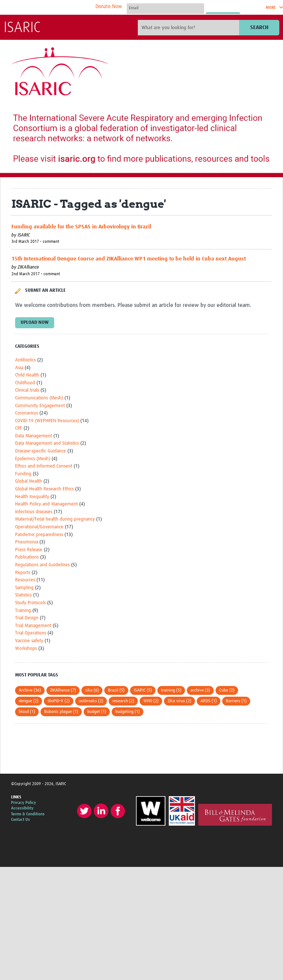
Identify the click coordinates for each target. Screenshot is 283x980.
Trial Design (27, 618)
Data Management (34, 436)
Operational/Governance (39, 527)
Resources (25, 580)
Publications (27, 557)
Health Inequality (32, 497)
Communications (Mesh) (39, 398)
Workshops (26, 649)
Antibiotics (25, 360)
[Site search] (189, 28)
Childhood (25, 383)
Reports (23, 573)
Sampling (24, 588)
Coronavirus (27, 413)
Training (23, 611)
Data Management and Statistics (47, 443)
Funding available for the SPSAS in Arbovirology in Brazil (81, 227)
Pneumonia (27, 542)
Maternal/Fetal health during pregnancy (55, 519)
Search (259, 27)
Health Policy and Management (46, 504)
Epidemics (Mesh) (33, 459)
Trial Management (33, 626)
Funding (23, 474)
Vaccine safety (29, 641)
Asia (19, 368)
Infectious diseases (34, 512)
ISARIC (22, 28)
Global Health (29, 481)
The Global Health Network (59, 8)
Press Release (29, 550)
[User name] (165, 8)
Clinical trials (27, 390)
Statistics (23, 595)
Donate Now (109, 7)
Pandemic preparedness (39, 535)
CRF (19, 428)
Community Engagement (40, 406)
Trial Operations (31, 633)
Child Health (27, 375)
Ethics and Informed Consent (44, 466)
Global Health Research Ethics (44, 489)
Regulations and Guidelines (42, 565)
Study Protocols (30, 603)
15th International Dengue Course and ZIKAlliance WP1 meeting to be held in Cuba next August (129, 259)
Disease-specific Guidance (41, 451)
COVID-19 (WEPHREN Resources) (47, 421)
